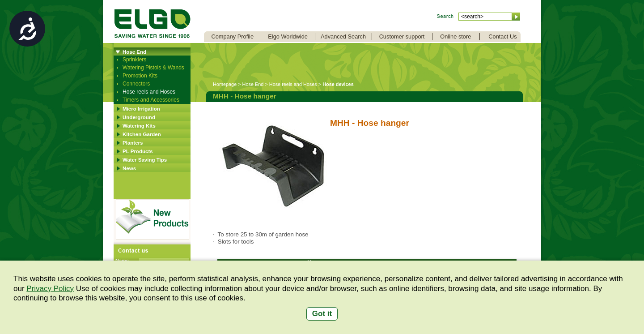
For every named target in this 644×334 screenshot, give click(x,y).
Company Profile (232, 36)
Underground (139, 117)
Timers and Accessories (151, 100)
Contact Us (502, 36)
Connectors (136, 84)
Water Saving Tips (145, 160)
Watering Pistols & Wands (153, 68)
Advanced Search (343, 36)
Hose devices (338, 84)
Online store (455, 36)
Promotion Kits (140, 76)
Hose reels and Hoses (149, 92)
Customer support (402, 36)
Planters (133, 143)
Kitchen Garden (142, 134)
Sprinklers (134, 60)
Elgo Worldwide (288, 36)
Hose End (134, 52)
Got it (322, 314)
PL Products (138, 151)
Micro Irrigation (141, 109)
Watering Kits (139, 126)
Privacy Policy (50, 289)
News (129, 168)
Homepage (225, 84)
